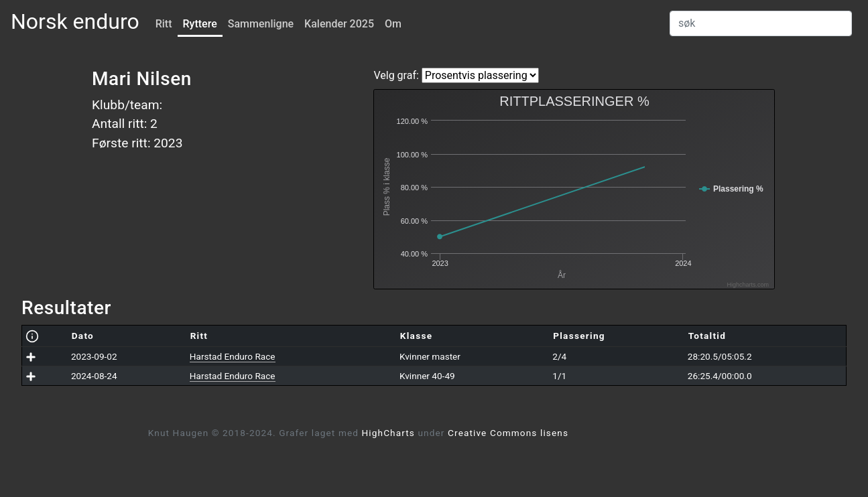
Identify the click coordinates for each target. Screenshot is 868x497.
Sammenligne (261, 24)
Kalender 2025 (339, 24)
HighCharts (388, 433)
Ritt (164, 24)
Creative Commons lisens (508, 433)
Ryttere (200, 24)
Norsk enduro (75, 21)
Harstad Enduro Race (233, 356)
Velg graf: (396, 75)
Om (393, 24)
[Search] (761, 23)
